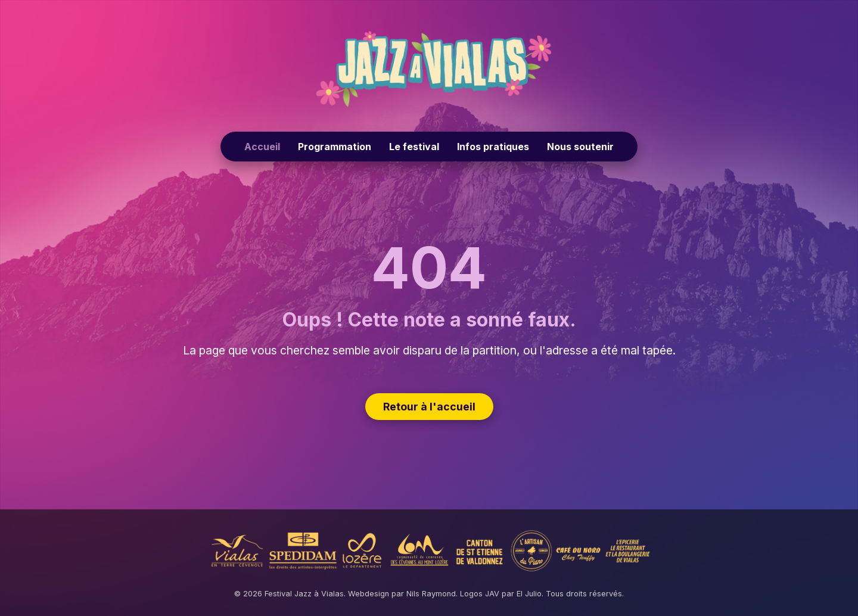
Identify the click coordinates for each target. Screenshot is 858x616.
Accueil (262, 147)
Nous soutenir (580, 147)
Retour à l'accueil (429, 407)
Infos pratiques (493, 147)
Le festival (414, 147)
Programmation (335, 147)
